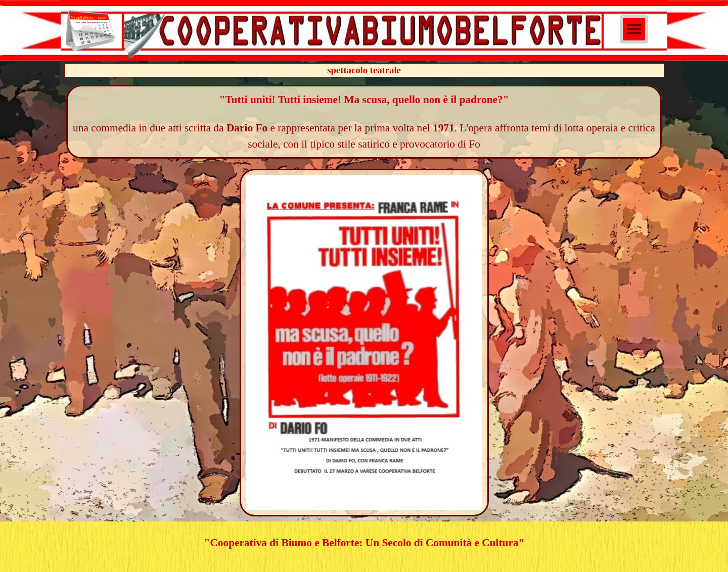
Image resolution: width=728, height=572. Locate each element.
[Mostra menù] (634, 29)
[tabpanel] (364, 122)
